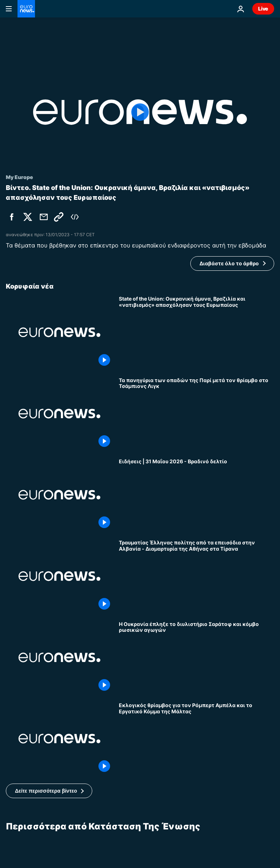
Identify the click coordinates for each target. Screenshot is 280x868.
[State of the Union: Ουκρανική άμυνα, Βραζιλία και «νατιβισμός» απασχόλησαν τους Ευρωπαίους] (197, 332)
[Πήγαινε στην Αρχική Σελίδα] (26, 9)
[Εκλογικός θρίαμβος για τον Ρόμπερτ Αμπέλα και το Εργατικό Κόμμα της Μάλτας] (197, 739)
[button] (49, 791)
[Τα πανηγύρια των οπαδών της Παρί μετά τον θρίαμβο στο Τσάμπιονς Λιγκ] (197, 414)
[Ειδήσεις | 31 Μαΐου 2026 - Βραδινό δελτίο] (197, 495)
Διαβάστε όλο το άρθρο (229, 263)
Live (263, 9)
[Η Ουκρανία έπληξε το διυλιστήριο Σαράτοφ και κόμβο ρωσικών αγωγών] (197, 657)
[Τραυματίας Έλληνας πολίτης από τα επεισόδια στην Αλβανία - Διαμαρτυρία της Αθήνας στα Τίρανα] (197, 576)
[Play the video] (140, 112)
